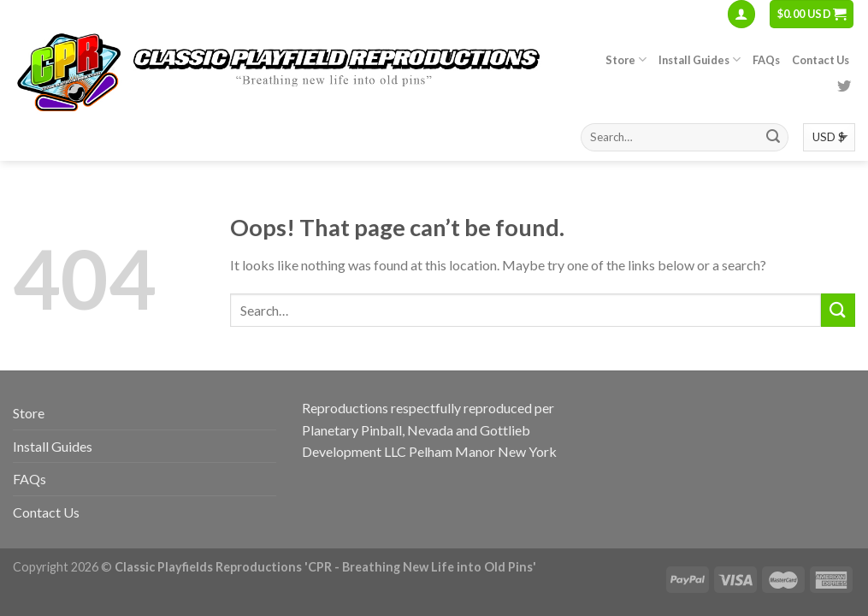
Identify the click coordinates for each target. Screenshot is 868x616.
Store (626, 59)
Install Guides (700, 59)
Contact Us (821, 60)
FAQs (766, 60)
